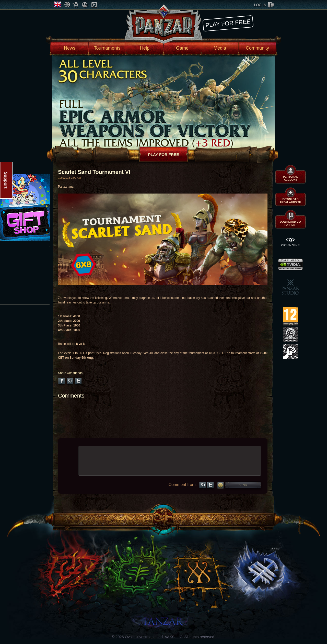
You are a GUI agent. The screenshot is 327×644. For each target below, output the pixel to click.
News (70, 48)
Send (243, 485)
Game (182, 48)
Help (145, 48)
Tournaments (107, 48)
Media (220, 48)
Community (257, 48)
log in (260, 5)
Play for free (228, 23)
